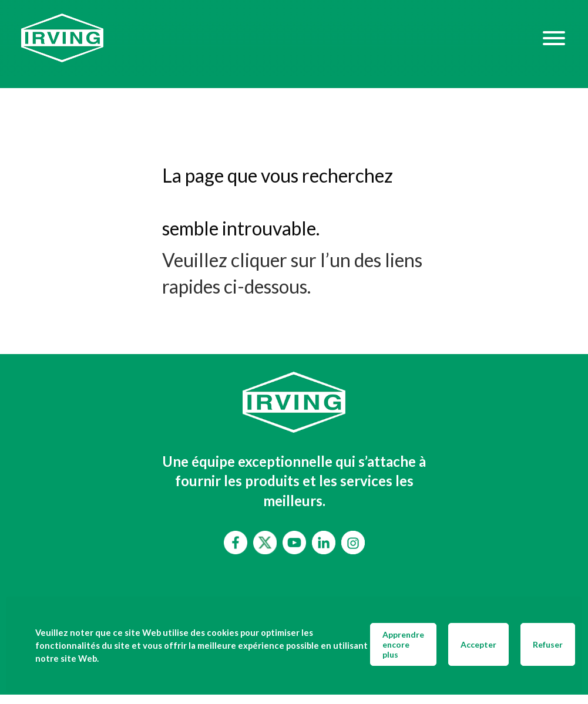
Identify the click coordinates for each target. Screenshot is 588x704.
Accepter (478, 644)
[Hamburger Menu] (554, 38)
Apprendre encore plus (403, 644)
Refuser (548, 644)
